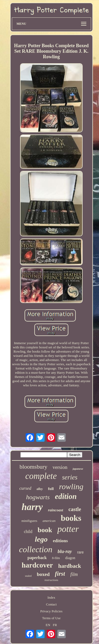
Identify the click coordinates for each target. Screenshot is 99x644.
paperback (37, 558)
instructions (51, 580)
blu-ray (65, 551)
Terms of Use (51, 618)
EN (48, 625)
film (74, 574)
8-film (56, 558)
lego (41, 539)
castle (75, 509)
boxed (43, 574)
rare (80, 552)
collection (36, 549)
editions (60, 541)
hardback (70, 566)
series (70, 477)
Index (51, 597)
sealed (28, 576)
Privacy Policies (51, 611)
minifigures (29, 521)
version (60, 467)
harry (32, 507)
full (51, 489)
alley (40, 489)
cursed (25, 488)
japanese (78, 469)
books (71, 518)
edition (66, 496)
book (45, 530)
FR (55, 625)
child (28, 532)
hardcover (37, 565)
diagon (70, 558)
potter (68, 529)
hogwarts (38, 497)
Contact (51, 604)
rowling (71, 486)
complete (41, 476)
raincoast (56, 510)
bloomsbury (33, 467)
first (60, 574)
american (49, 521)
